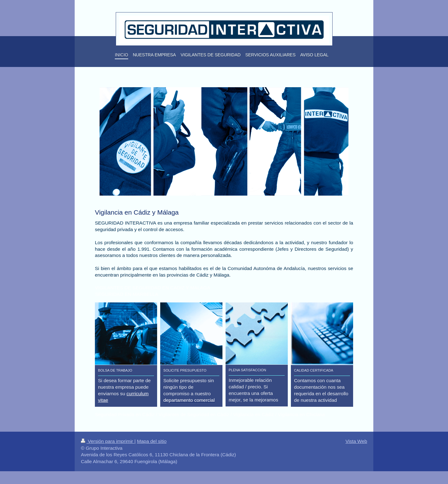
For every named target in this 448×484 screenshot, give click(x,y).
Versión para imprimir (108, 441)
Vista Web (356, 441)
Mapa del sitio (152, 441)
